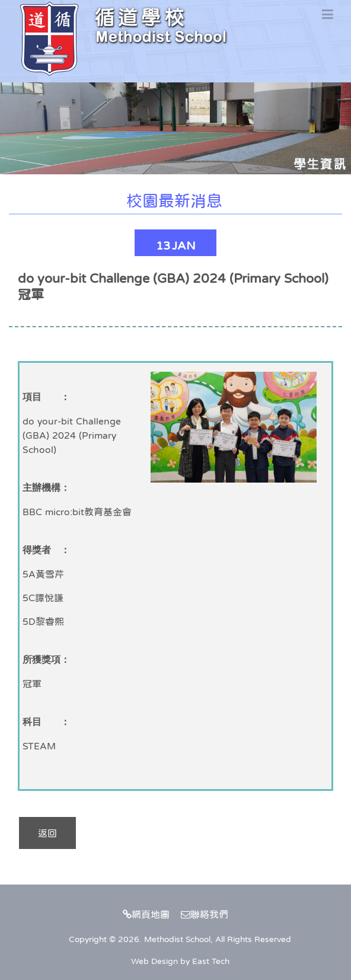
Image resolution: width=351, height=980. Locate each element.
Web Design (154, 961)
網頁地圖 (146, 914)
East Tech (211, 961)
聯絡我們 (205, 914)
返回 (47, 833)
